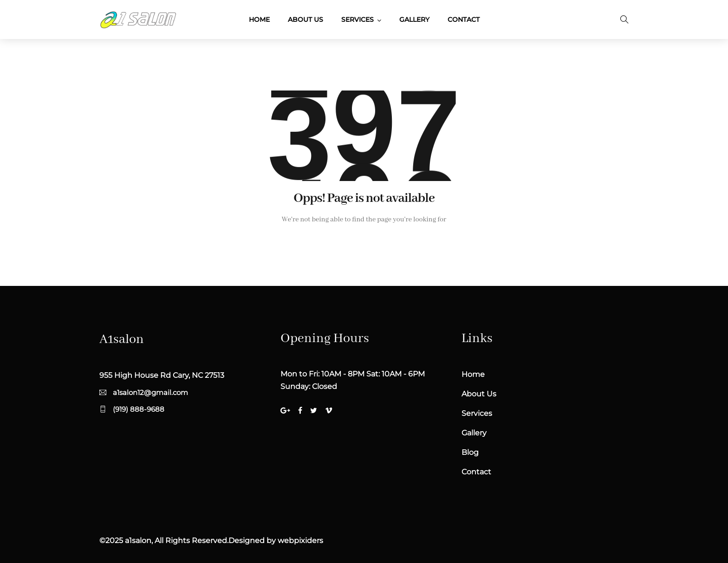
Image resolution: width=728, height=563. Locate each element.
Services (357, 19)
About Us (305, 19)
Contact (464, 19)
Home (259, 19)
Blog (470, 452)
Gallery (414, 19)
